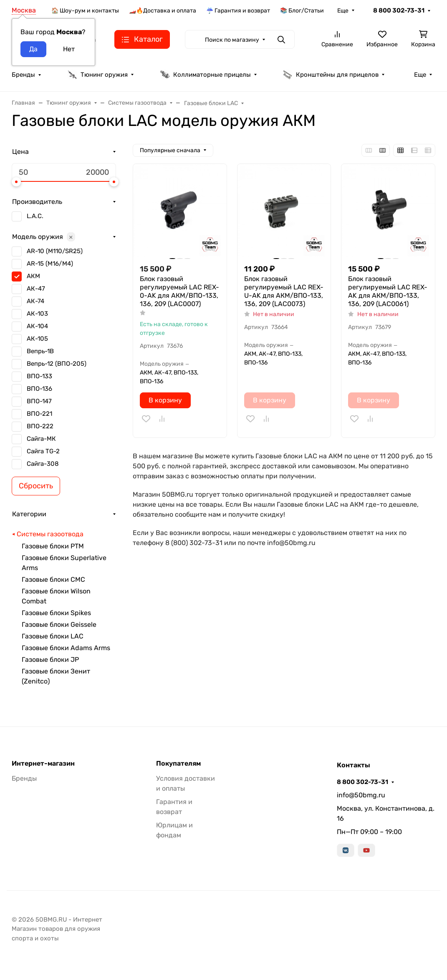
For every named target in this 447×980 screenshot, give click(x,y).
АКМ (33, 276)
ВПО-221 (39, 414)
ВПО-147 (39, 401)
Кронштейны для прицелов (331, 75)
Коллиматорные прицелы (205, 75)
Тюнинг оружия (97, 75)
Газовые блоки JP (50, 660)
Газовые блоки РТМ (53, 546)
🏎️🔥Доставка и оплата (163, 11)
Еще (343, 11)
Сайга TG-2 (43, 451)
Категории (29, 514)
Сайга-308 (43, 464)
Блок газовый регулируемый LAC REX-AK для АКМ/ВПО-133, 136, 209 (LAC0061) (388, 291)
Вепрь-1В (40, 351)
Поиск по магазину (232, 40)
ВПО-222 (40, 426)
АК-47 (36, 289)
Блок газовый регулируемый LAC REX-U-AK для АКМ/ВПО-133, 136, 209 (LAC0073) (284, 291)
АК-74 (35, 301)
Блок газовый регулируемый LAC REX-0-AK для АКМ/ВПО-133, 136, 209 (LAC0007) (179, 291)
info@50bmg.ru (361, 795)
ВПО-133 (39, 376)
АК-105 (37, 339)
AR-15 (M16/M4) (50, 264)
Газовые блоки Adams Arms (66, 648)
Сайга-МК (41, 439)
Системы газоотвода (50, 534)
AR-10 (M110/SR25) (55, 251)
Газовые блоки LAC (53, 636)
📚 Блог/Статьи (302, 11)
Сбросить (36, 486)
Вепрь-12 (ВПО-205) (57, 364)
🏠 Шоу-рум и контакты (85, 11)
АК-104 (37, 326)
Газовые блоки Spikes (56, 613)
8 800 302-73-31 (399, 10)
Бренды (23, 75)
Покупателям (178, 764)
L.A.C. (35, 216)
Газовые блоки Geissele (59, 624)
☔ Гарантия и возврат (238, 11)
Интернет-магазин (43, 764)
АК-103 (37, 314)
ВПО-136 (39, 389)
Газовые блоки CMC (53, 579)
